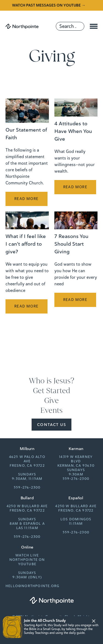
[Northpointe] (22, 26)
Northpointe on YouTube (27, 562)
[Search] (70, 26)
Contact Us (51, 425)
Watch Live (27, 555)
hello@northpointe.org (32, 586)
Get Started (52, 391)
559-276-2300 (27, 488)
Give (51, 401)
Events (51, 410)
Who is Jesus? (51, 381)
